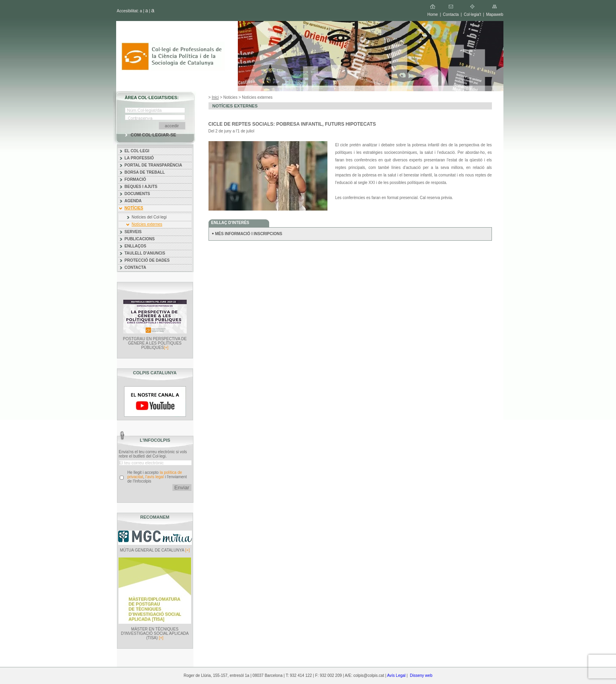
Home (433, 14)
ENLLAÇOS (135, 246)
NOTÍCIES (134, 208)
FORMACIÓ (135, 179)
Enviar (182, 488)
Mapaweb (495, 14)
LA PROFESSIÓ (139, 158)
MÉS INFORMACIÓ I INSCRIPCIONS (249, 234)
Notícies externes (147, 224)
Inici (215, 97)
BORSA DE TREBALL (145, 172)
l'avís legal (155, 477)
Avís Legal (397, 675)
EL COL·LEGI (137, 151)
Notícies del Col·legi (149, 217)
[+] (166, 348)
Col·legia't (473, 14)
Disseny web (421, 675)
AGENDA (133, 201)
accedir (172, 126)
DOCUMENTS (137, 194)
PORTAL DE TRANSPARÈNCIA (153, 165)
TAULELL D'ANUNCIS (145, 253)
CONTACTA (135, 267)
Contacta (451, 14)
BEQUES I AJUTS (141, 187)
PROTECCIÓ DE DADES (147, 260)
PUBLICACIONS (140, 239)
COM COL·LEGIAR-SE (154, 135)
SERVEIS (133, 232)
